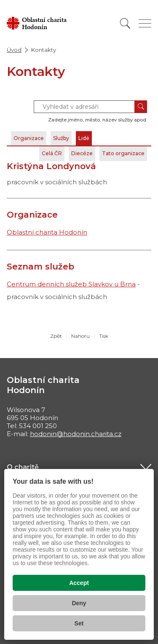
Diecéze (82, 153)
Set (79, 623)
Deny (79, 603)
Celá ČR (52, 153)
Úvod (14, 50)
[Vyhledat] (125, 23)
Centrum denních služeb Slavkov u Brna (71, 284)
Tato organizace (123, 153)
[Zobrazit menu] (145, 23)
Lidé (84, 138)
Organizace (29, 138)
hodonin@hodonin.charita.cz (76, 434)
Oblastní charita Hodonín (47, 232)
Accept (79, 583)
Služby (61, 138)
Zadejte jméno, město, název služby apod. (98, 120)
